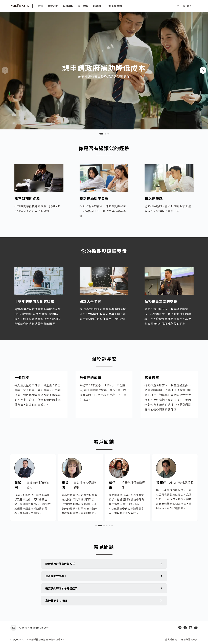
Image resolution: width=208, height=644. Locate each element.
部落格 (99, 6)
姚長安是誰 (115, 6)
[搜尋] (196, 6)
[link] (104, 71)
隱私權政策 (171, 640)
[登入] (187, 6)
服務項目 (68, 6)
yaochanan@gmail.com (34, 628)
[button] (203, 70)
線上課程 (83, 6)
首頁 (41, 6)
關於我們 (53, 6)
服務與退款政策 (189, 640)
